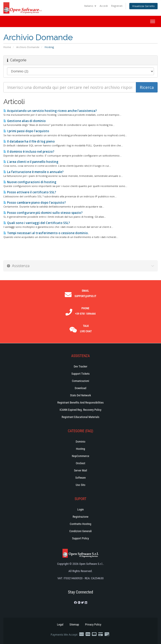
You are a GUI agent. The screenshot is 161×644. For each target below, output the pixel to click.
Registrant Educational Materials (80, 417)
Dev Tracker (81, 366)
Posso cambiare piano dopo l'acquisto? (35, 203)
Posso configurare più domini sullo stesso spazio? (43, 213)
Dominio (80, 442)
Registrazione (81, 517)
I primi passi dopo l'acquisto (26, 131)
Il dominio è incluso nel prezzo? (29, 152)
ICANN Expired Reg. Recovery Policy (80, 410)
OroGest (81, 463)
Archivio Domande (28, 47)
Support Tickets (80, 374)
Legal (60, 624)
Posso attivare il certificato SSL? (30, 192)
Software (81, 478)
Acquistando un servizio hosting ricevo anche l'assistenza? (50, 111)
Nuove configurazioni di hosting (30, 182)
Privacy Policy (93, 624)
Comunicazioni (81, 381)
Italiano (90, 6)
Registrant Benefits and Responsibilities (80, 403)
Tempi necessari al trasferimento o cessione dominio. (46, 233)
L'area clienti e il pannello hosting (31, 162)
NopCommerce (80, 456)
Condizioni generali (80, 531)
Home (7, 47)
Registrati (117, 6)
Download (80, 388)
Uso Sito (80, 485)
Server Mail (80, 470)
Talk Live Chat (86, 329)
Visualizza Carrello (143, 6)
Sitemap (74, 624)
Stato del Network (80, 395)
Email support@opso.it (85, 293)
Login (80, 509)
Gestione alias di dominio (25, 121)
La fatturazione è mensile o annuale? (34, 172)
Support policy (80, 538)
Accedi (104, 6)
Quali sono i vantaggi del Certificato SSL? (37, 223)
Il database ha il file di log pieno (29, 141)
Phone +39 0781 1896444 (85, 311)
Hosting (80, 449)
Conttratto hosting (80, 524)
